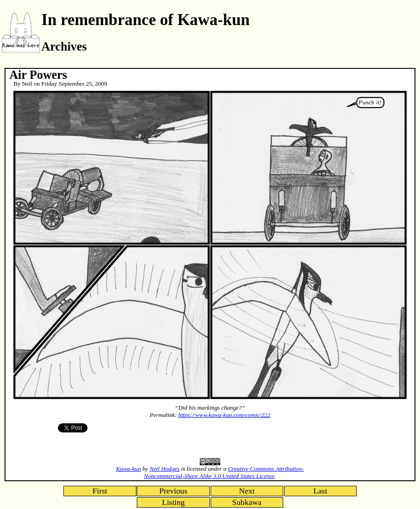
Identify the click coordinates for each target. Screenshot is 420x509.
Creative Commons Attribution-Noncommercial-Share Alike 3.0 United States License (224, 472)
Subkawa (247, 502)
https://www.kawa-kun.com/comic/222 (224, 415)
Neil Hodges (165, 469)
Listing (173, 502)
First (100, 491)
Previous (173, 491)
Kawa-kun (129, 469)
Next (247, 491)
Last (320, 491)
